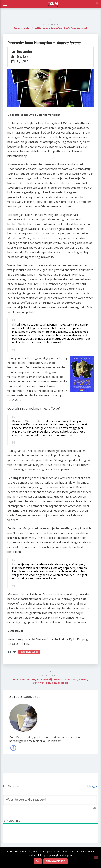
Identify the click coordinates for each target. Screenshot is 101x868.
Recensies (25, 52)
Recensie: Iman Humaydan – (44, 43)
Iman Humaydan (29, 652)
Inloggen (92, 786)
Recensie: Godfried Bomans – (50, 28)
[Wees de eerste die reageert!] (50, 800)
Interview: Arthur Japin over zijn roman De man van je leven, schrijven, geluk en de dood (51, 681)
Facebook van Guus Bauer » (13, 748)
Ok (38, 861)
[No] (96, 858)
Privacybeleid (56, 861)
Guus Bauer (23, 57)
